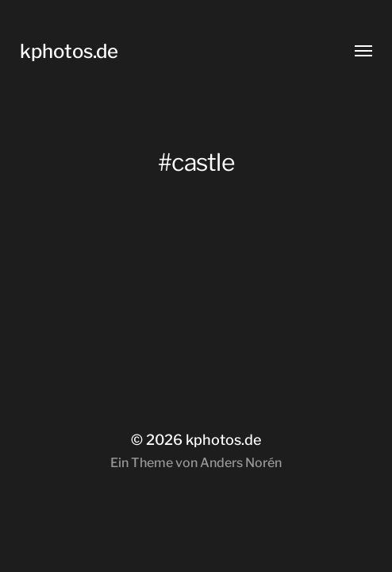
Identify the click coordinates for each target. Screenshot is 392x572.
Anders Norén (241, 463)
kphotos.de (69, 51)
